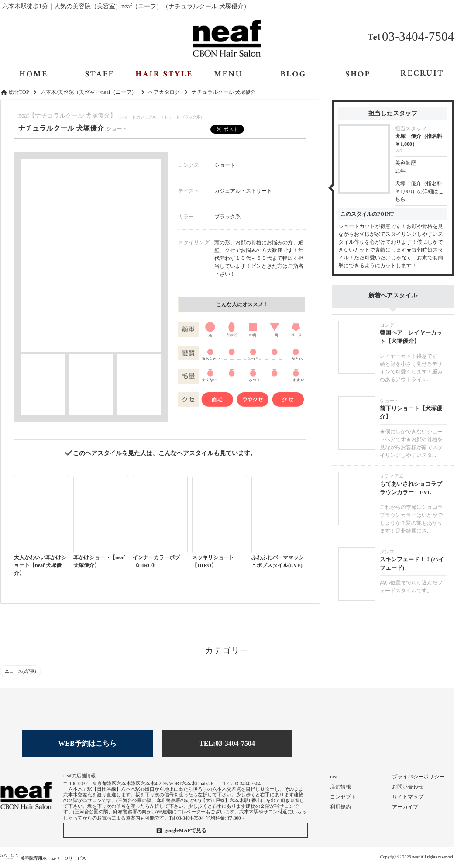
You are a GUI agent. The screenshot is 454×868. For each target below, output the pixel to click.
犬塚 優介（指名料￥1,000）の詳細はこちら (419, 191)
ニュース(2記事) (21, 671)
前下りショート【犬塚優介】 (411, 413)
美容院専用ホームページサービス (43, 858)
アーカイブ (405, 807)
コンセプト (343, 797)
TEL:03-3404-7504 (227, 743)
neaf (335, 777)
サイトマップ (408, 797)
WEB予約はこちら (87, 743)
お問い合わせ (408, 787)
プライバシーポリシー (418, 777)
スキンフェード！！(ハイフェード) (412, 564)
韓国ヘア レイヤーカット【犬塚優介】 (411, 337)
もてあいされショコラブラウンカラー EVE (411, 488)
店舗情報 (340, 787)
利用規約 (340, 807)
